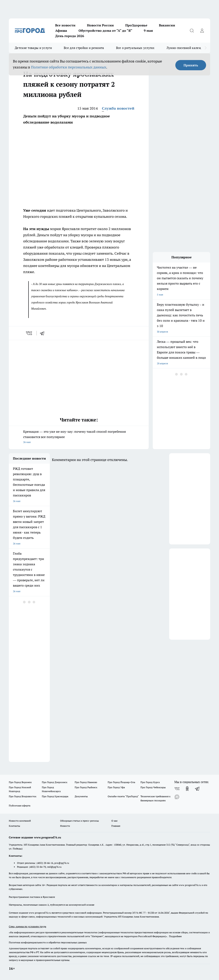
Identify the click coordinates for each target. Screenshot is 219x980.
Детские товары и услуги (33, 48)
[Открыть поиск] (192, 31)
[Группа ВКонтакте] (177, 789)
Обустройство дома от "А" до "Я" (105, 31)
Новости (65, 826)
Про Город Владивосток (23, 796)
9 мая (148, 31)
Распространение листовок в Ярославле (32, 897)
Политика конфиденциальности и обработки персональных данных (48, 942)
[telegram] (43, 333)
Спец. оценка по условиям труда (27, 926)
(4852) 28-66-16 (45, 863)
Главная (116, 826)
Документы (81, 796)
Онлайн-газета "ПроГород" (123, 796)
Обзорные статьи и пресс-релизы (79, 821)
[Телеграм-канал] (197, 789)
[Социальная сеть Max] (177, 797)
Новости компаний (20, 821)
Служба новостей (118, 108)
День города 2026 (70, 36)
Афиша (61, 31)
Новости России (100, 25)
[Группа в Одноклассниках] (187, 789)
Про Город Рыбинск (86, 787)
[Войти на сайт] (202, 31)
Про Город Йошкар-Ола (121, 782)
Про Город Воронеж (20, 782)
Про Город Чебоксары (153, 787)
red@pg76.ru (54, 867)
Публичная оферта (20, 806)
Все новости (65, 25)
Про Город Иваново (86, 782)
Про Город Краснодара (55, 796)
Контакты (14, 826)
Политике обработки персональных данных (69, 67)
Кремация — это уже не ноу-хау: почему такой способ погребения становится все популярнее (79, 437)
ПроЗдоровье (136, 25)
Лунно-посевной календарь (187, 48)
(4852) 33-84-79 (37, 867)
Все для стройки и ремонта (84, 48)
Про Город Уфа (116, 787)
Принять (191, 65)
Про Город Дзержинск (55, 782)
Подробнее (175, 936)
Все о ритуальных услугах (135, 48)
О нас (115, 821)
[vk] (29, 333)
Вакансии (167, 25)
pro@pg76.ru (62, 863)
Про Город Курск (150, 782)
